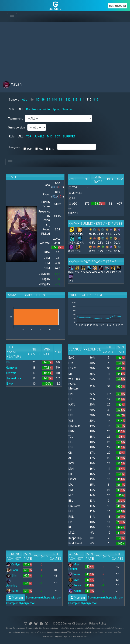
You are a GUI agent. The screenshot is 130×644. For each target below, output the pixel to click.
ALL (25, 100)
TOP (29, 136)
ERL (52, 149)
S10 (54, 100)
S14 (82, 100)
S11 (61, 100)
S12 (68, 100)
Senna (75, 585)
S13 (75, 100)
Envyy (10, 384)
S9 (48, 100)
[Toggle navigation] (12, 17)
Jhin (11, 576)
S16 (96, 100)
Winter (47, 109)
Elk (8, 362)
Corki (12, 570)
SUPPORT (69, 136)
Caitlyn (13, 564)
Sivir (74, 580)
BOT (57, 136)
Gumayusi (12, 368)
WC (41, 149)
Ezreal (13, 591)
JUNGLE (39, 136)
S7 (38, 100)
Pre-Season (33, 109)
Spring (57, 109)
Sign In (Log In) (117, 6)
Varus (74, 574)
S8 (43, 100)
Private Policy (98, 624)
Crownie (11, 373)
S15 (89, 100)
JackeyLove (14, 378)
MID (50, 136)
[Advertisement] (65, 50)
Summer (67, 109)
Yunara (75, 591)
